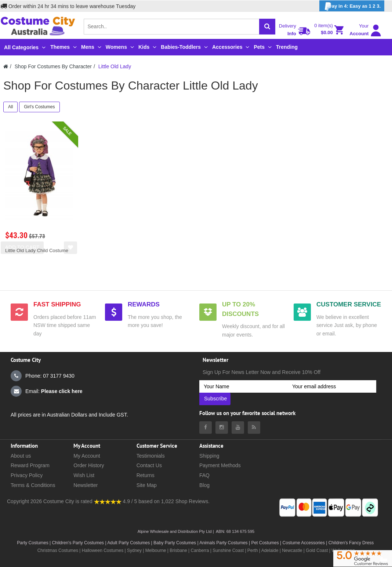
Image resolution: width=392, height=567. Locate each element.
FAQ (204, 475)
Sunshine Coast (228, 550)
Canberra (200, 550)
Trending (287, 47)
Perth (253, 550)
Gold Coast (317, 550)
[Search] (267, 27)
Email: (47, 391)
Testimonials (151, 456)
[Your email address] (332, 386)
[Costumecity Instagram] (222, 428)
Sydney (134, 550)
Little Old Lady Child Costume (37, 250)
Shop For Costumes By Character (53, 66)
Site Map (147, 485)
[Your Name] (244, 386)
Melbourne (156, 550)
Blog (204, 485)
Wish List (84, 475)
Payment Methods (220, 465)
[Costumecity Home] (6, 66)
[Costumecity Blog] (254, 428)
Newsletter (86, 485)
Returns (146, 475)
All (10, 107)
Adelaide (270, 550)
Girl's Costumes (39, 107)
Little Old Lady (115, 66)
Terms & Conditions (33, 485)
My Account (87, 456)
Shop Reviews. (193, 501)
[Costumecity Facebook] (206, 428)
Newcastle (293, 550)
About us (21, 456)
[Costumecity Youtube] (238, 428)
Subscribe (215, 399)
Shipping (209, 456)
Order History (89, 465)
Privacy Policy (27, 475)
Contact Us (149, 465)
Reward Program (30, 465)
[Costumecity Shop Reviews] (108, 501)
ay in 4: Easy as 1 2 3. (352, 6)
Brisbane (178, 550)
